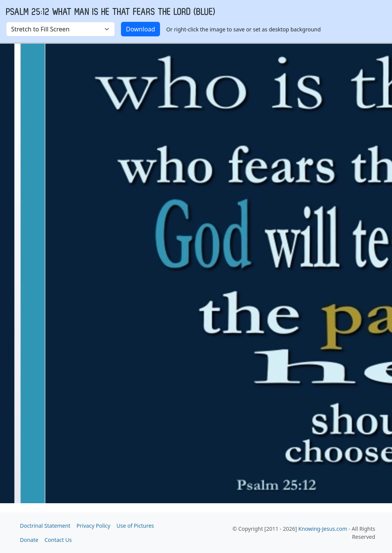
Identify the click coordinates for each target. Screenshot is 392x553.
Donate (29, 540)
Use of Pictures (135, 526)
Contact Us (58, 540)
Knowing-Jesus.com (323, 529)
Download (140, 29)
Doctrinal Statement (45, 526)
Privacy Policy (93, 526)
